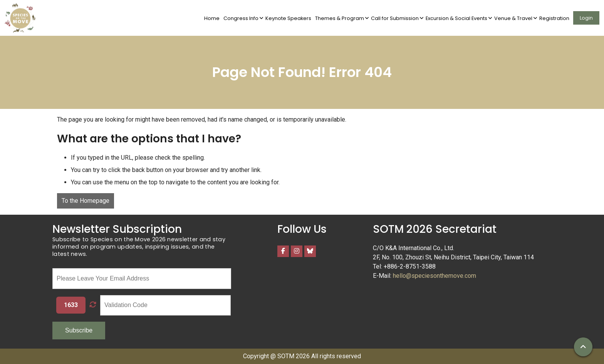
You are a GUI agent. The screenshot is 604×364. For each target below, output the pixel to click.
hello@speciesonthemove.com (435, 276)
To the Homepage (86, 201)
